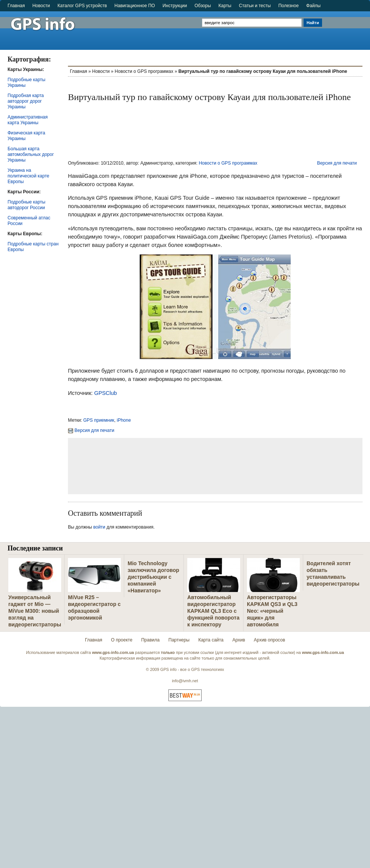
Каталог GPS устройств (82, 6)
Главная (16, 6)
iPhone (124, 420)
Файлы (313, 6)
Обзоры (203, 6)
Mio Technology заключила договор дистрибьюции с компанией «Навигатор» (153, 577)
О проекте (122, 640)
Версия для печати (337, 163)
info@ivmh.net (185, 681)
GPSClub (105, 393)
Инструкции (175, 6)
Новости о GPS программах (144, 71)
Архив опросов (269, 640)
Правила (150, 640)
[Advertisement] (347, 27)
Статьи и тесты (255, 6)
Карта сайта (211, 640)
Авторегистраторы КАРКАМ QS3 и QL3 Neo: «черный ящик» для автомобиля (272, 611)
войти (99, 527)
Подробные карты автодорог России (26, 205)
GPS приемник (99, 420)
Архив (239, 640)
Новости (41, 6)
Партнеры (179, 640)
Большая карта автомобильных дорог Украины (31, 154)
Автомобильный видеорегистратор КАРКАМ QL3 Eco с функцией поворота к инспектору (213, 611)
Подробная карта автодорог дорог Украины (26, 101)
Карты (225, 6)
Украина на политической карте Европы (28, 176)
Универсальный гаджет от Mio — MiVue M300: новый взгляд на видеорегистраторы (35, 611)
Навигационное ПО (135, 6)
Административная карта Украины (28, 120)
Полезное (288, 6)
